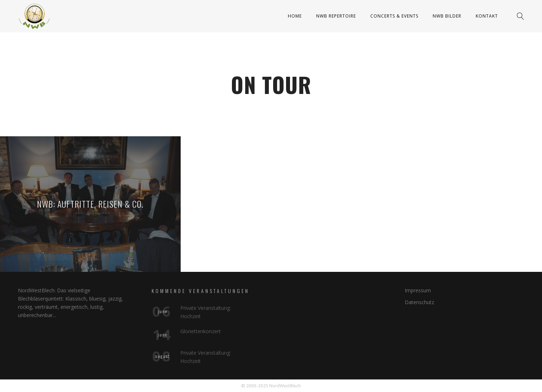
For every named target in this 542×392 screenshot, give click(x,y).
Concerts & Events (394, 16)
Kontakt (487, 16)
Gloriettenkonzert (201, 331)
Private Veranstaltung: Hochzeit (206, 312)
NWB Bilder (447, 16)
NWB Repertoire (336, 16)
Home (295, 16)
